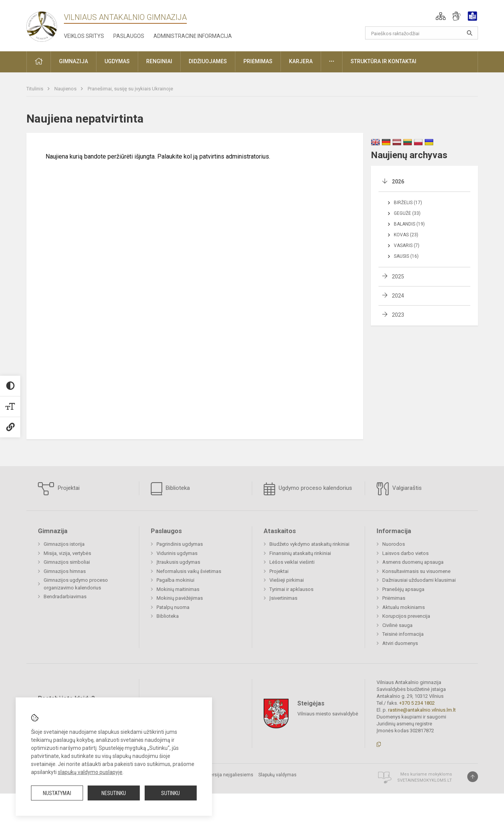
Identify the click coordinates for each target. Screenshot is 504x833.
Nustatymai (57, 793)
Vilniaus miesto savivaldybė (328, 713)
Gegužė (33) (407, 213)
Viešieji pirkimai (287, 580)
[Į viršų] (473, 777)
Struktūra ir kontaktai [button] (383, 61)
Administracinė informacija (193, 36)
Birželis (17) (408, 203)
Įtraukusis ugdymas (178, 562)
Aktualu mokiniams (404, 607)
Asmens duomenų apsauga (413, 562)
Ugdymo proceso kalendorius (308, 489)
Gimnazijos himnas (65, 571)
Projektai (59, 489)
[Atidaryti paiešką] (470, 33)
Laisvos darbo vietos (405, 553)
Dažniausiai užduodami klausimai (419, 580)
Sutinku (170, 793)
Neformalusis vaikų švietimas (189, 571)
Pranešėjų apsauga (403, 589)
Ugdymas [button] (117, 61)
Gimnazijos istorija (64, 544)
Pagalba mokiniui (175, 580)
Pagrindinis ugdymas (180, 544)
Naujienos (66, 89)
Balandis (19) (409, 224)
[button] (441, 16)
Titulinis (35, 89)
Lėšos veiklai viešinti (292, 562)
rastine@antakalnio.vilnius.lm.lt (422, 710)
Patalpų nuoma (173, 607)
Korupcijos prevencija (406, 616)
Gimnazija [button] (73, 61)
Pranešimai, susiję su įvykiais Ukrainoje (130, 89)
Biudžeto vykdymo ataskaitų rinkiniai (309, 544)
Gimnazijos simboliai (67, 562)
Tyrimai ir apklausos (291, 589)
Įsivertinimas (283, 598)
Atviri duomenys (400, 643)
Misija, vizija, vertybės (67, 553)
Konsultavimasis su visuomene (416, 571)
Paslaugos (129, 36)
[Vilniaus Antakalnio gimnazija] (42, 24)
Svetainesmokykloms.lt (425, 780)
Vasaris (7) (407, 245)
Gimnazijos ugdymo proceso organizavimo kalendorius (76, 584)
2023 (398, 315)
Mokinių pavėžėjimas (180, 598)
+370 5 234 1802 (417, 703)
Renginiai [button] (159, 61)
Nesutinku (114, 793)
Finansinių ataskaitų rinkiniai (300, 553)
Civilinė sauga (397, 625)
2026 (398, 182)
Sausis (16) (406, 256)
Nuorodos (394, 544)
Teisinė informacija (403, 634)
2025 (398, 277)
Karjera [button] (301, 61)
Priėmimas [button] (258, 61)
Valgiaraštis (399, 489)
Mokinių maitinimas (178, 589)
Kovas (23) (406, 235)
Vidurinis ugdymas (177, 553)
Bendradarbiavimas (65, 597)
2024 (398, 296)
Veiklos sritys (84, 36)
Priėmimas (394, 598)
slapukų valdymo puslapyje (90, 772)
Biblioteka (170, 489)
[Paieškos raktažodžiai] (422, 33)
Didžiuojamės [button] (208, 61)
